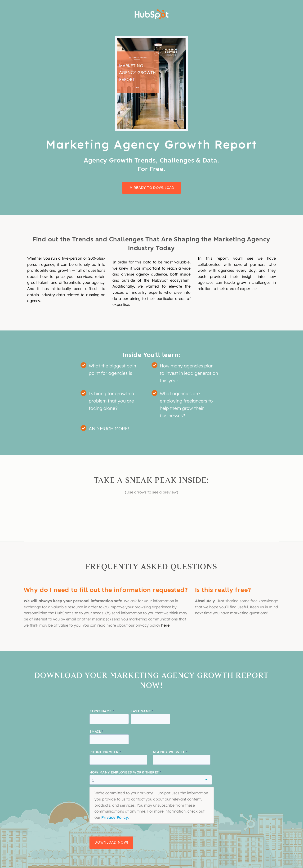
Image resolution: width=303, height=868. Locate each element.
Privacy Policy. (115, 817)
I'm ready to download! (151, 188)
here (165, 625)
